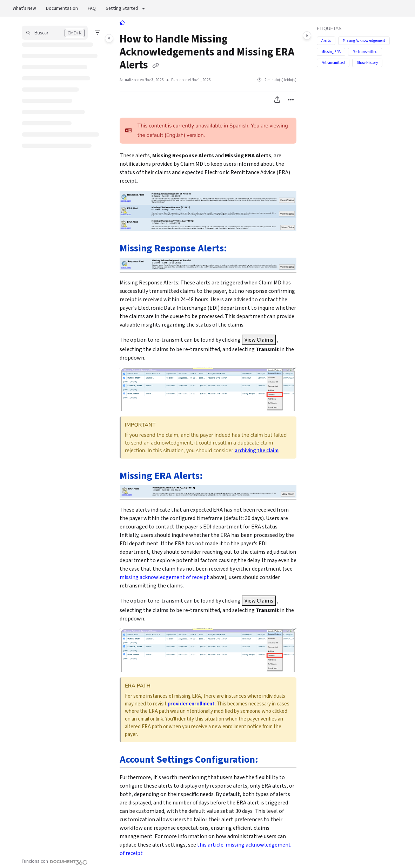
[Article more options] (291, 100)
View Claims (259, 340)
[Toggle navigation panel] (109, 38)
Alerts (326, 41)
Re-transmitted (365, 51)
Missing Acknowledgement (364, 41)
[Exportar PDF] (277, 100)
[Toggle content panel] (307, 35)
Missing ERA (331, 51)
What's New (24, 8)
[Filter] (98, 33)
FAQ (92, 8)
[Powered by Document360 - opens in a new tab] (55, 861)
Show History (367, 63)
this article (210, 845)
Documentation (62, 8)
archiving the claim (257, 451)
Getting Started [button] (122, 8)
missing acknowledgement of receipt (164, 577)
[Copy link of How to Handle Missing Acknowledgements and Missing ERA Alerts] (156, 66)
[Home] (122, 23)
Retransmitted (333, 63)
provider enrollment (191, 704)
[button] (55, 33)
